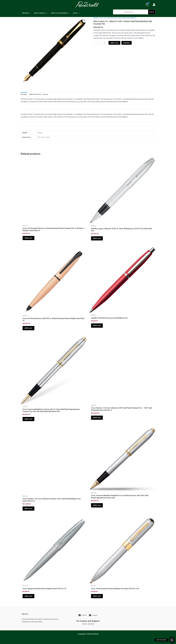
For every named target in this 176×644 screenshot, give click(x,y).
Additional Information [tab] (35, 94)
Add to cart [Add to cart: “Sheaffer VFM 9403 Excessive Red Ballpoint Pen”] (97, 325)
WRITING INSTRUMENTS (129, 18)
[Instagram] (93, 615)
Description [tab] (24, 94)
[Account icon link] (154, 5)
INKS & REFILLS (41, 13)
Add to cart (114, 43)
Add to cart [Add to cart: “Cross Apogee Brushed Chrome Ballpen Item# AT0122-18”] (28, 596)
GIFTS (76, 13)
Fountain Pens (110, 18)
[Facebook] (83, 615)
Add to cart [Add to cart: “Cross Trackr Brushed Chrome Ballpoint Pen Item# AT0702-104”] (97, 596)
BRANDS (27, 13)
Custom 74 (102, 18)
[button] (134, 16)
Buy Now (127, 43)
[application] (30, 13)
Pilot (120, 18)
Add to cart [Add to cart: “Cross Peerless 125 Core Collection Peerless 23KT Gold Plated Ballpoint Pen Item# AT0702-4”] (28, 508)
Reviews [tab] (46, 94)
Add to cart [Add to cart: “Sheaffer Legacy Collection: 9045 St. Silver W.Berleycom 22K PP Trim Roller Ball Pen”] (97, 238)
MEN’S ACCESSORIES (60, 13)
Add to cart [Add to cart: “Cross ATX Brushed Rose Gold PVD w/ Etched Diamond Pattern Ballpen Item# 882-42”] (28, 328)
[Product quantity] (100, 43)
